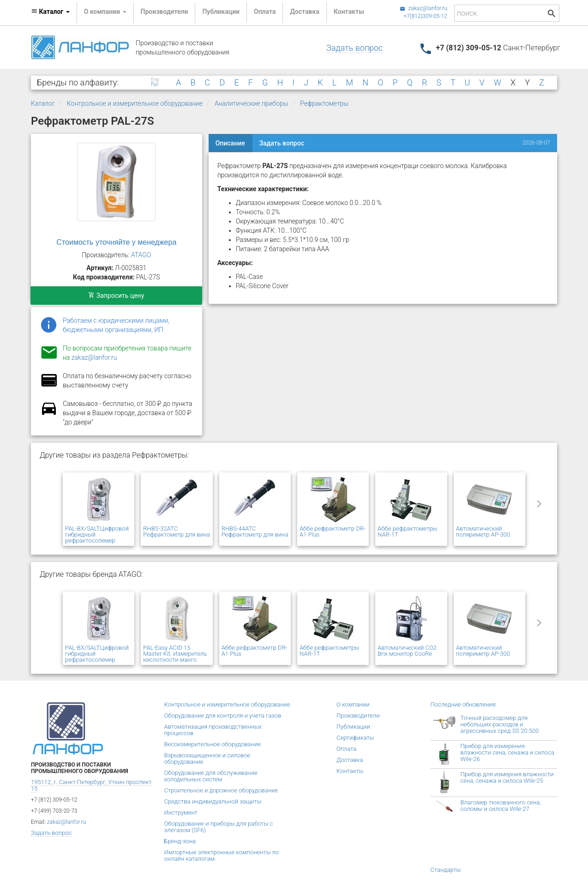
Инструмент (181, 812)
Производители (165, 12)
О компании (353, 704)
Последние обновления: (464, 704)
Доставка (304, 12)
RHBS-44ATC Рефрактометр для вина (255, 532)
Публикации (221, 12)
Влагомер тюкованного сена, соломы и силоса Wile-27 (501, 806)
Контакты (349, 12)
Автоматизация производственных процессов (213, 730)
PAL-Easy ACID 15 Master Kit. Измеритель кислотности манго (175, 654)
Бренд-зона (180, 841)
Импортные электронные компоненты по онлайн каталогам (222, 855)
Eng (155, 80)
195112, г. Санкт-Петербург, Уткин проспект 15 (91, 785)
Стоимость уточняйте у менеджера (116, 242)
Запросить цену (116, 296)
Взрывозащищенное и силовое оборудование (207, 758)
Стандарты (446, 870)
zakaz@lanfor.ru (423, 8)
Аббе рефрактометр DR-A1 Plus (333, 532)
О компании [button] (105, 12)
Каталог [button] (50, 12)
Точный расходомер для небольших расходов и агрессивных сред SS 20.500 (500, 724)
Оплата (265, 12)
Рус (155, 85)
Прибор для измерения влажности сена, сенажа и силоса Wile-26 (507, 752)
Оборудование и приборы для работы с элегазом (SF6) (219, 827)
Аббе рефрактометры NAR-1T (407, 532)
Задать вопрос (354, 48)
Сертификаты (355, 738)
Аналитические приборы (251, 103)
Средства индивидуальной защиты (213, 801)
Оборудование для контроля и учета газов (223, 716)
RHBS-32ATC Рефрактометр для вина (177, 532)
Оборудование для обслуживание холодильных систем (211, 776)
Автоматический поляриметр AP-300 (483, 532)
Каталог (43, 103)
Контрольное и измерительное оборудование (135, 103)
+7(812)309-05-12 (425, 16)
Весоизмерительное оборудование (213, 744)
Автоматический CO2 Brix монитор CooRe (407, 651)
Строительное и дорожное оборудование (221, 790)
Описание (230, 143)
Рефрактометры (324, 103)
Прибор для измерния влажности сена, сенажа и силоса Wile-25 (507, 777)
